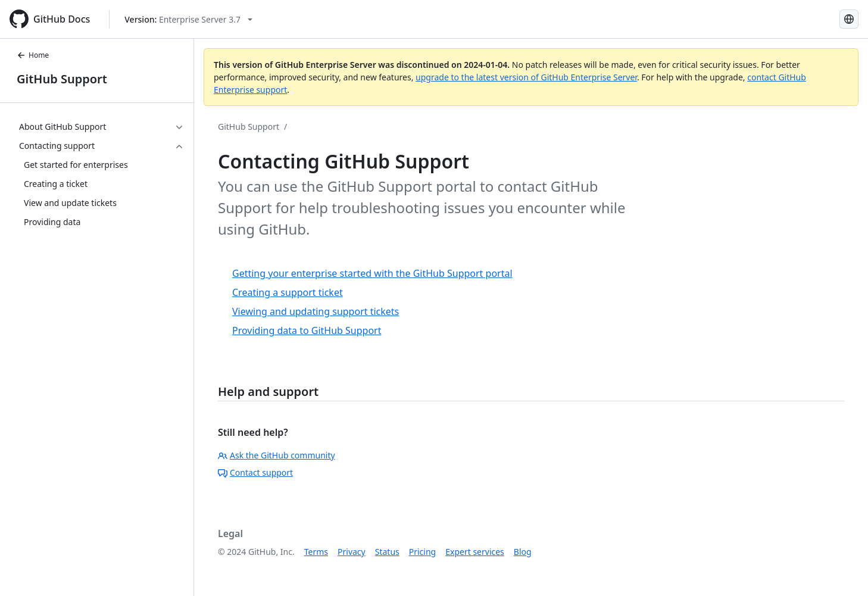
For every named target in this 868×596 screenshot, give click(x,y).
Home (33, 55)
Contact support (255, 472)
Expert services (475, 552)
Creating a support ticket (288, 292)
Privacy (352, 552)
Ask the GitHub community (277, 455)
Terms (316, 552)
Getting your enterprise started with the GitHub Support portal (372, 273)
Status (387, 552)
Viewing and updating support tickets (316, 311)
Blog (523, 552)
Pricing (422, 552)
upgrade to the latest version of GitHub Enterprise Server (526, 77)
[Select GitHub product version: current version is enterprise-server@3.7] (188, 19)
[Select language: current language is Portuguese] (849, 19)
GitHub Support (62, 79)
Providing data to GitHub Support (307, 330)
